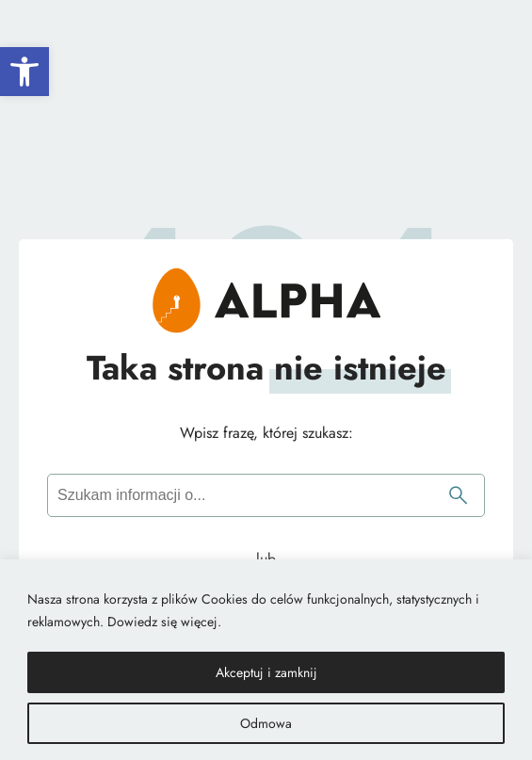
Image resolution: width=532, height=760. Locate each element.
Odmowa (266, 723)
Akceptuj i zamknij (266, 672)
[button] (24, 72)
